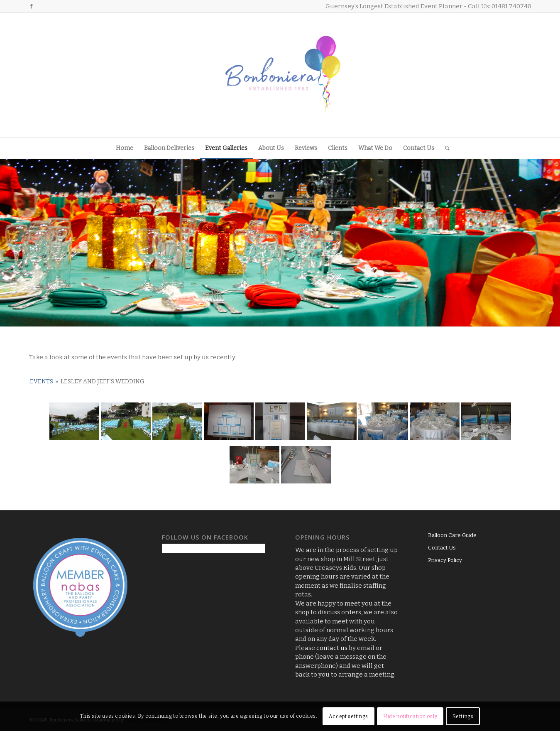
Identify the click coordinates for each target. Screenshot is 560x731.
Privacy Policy (445, 560)
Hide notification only (410, 716)
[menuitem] (125, 148)
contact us (332, 648)
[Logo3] (280, 75)
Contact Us (442, 548)
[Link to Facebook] (32, 6)
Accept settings (348, 716)
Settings (463, 716)
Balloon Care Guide (452, 535)
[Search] (445, 148)
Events (42, 381)
